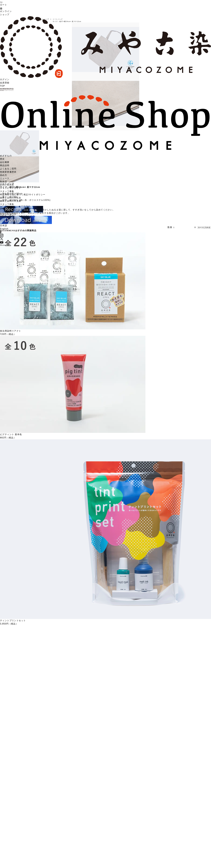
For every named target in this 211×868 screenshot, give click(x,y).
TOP (2, 86)
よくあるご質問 (8, 169)
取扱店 (4, 182)
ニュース (5, 178)
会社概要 (5, 162)
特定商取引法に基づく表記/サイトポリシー (23, 195)
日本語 (4, 226)
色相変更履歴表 (8, 172)
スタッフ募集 (7, 191)
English (4, 229)
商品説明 (5, 165)
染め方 (4, 175)
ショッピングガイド (11, 188)
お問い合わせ (7, 185)
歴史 (2, 159)
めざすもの (6, 156)
